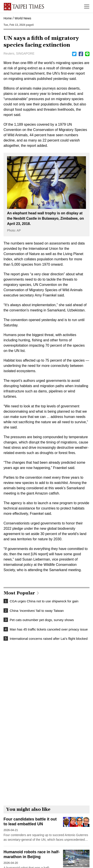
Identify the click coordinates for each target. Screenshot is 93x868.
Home (8, 18)
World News (23, 18)
